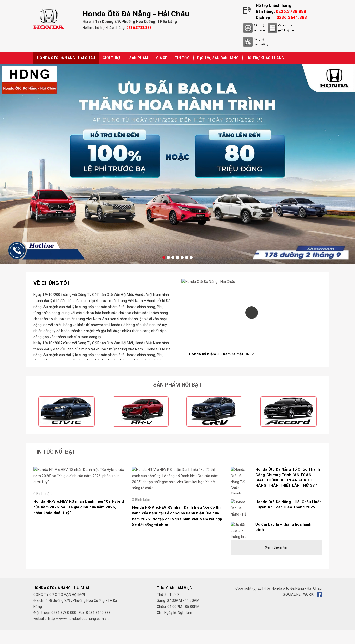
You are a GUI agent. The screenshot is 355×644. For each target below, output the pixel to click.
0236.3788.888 (139, 28)
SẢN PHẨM (139, 58)
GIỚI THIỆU (112, 58)
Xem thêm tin (276, 547)
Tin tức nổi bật (54, 452)
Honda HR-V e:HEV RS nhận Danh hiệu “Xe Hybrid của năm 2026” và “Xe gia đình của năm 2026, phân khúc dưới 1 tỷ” (79, 555)
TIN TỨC (182, 58)
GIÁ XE (162, 58)
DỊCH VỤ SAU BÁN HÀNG (218, 58)
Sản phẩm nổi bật (177, 385)
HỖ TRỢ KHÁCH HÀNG (265, 58)
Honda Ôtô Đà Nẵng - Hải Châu (66, 58)
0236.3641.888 (292, 18)
